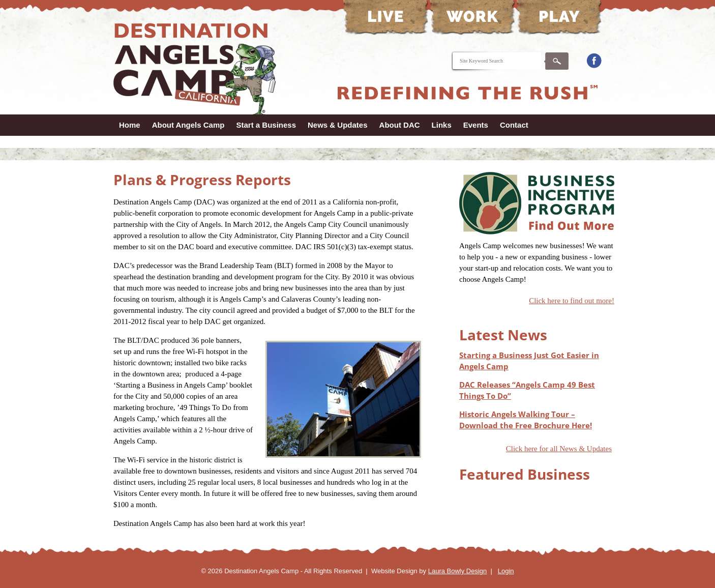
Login (506, 571)
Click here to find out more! (572, 301)
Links (442, 125)
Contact (514, 125)
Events (476, 125)
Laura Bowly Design (458, 571)
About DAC (400, 125)
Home (130, 125)
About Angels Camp (188, 125)
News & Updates (338, 125)
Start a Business (266, 125)
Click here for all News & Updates (559, 449)
